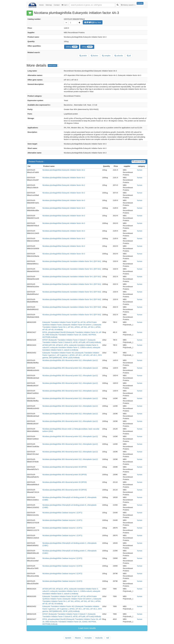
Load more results (87, 628)
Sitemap (49, 5)
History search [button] (128, 5)
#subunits (99, 638)
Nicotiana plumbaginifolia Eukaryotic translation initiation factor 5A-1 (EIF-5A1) (72, 261)
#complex (88, 638)
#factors (78, 638)
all (129, 56)
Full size (140, 3)
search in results (139, 162)
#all (108, 638)
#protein (68, 638)
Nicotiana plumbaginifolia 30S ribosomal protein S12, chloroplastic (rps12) (70, 360)
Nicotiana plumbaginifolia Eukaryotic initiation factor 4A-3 (64, 200)
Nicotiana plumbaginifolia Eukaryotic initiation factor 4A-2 (64, 170)
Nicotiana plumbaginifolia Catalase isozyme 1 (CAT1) (62, 513)
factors (94, 56)
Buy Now (93, 22)
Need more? (52, 66)
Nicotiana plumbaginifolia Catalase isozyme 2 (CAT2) (62, 558)
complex (106, 56)
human (140, 170)
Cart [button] (65, 5)
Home (41, 5)
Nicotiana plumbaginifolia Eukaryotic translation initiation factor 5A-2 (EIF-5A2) (72, 292)
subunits (119, 56)
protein (83, 56)
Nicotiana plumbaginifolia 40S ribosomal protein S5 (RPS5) (65, 467)
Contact (57, 5)
